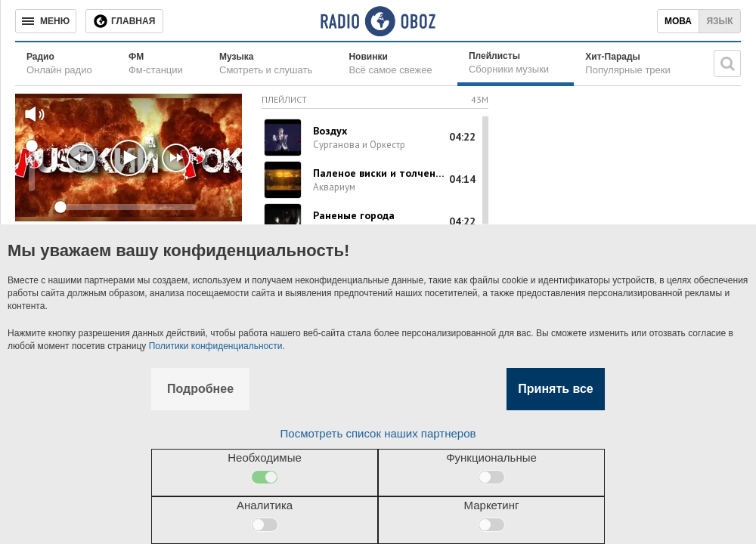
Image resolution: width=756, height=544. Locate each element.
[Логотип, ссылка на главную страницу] (378, 21)
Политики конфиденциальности (216, 346)
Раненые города (354, 215)
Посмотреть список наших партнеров (378, 433)
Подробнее (200, 389)
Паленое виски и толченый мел (380, 173)
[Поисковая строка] (727, 63)
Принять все (555, 389)
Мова (678, 21)
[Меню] (46, 21)
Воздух (330, 131)
